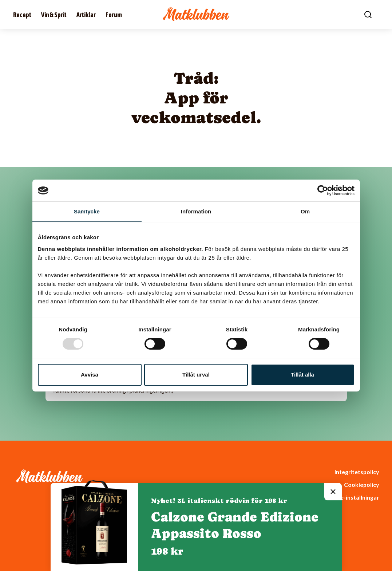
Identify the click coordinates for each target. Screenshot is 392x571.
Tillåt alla (302, 375)
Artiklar (86, 15)
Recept (22, 15)
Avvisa (90, 375)
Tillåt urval (196, 375)
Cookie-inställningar (352, 497)
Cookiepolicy (361, 485)
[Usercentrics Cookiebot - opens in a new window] (323, 190)
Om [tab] (305, 211)
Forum (114, 15)
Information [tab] (196, 211)
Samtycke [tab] (87, 211)
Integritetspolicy (357, 472)
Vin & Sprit (54, 15)
